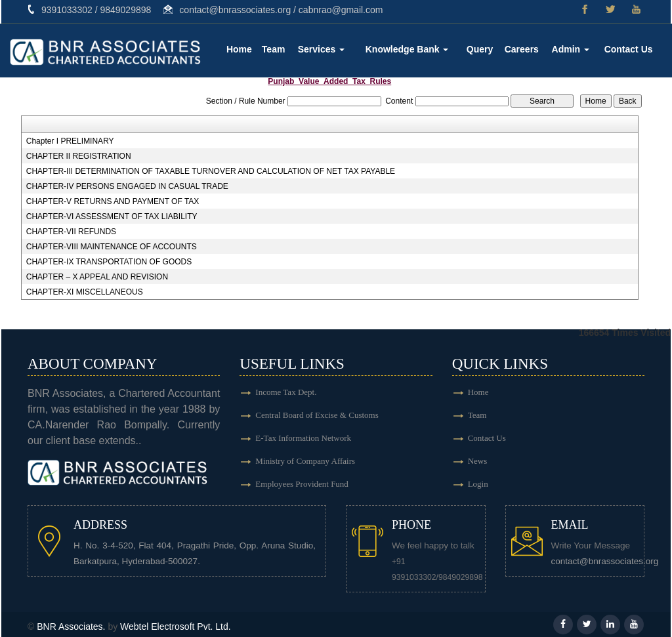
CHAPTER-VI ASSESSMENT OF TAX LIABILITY (112, 216)
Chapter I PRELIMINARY (70, 141)
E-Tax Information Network (303, 438)
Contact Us (629, 49)
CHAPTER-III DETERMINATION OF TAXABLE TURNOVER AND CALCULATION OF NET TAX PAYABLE (211, 171)
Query (480, 49)
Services (322, 49)
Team (274, 49)
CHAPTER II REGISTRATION (79, 156)
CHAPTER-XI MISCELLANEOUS (85, 292)
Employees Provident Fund (302, 484)
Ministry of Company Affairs (305, 461)
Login (478, 484)
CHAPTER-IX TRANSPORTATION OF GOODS (109, 262)
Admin (571, 49)
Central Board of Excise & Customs (317, 415)
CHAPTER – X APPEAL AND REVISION (97, 277)
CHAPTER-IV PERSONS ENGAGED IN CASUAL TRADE (127, 186)
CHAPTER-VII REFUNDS (71, 232)
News (478, 461)
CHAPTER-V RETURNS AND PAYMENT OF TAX (113, 201)
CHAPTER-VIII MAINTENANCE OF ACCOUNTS (112, 247)
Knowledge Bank (407, 49)
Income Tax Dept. (286, 392)
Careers (522, 49)
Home (239, 49)
